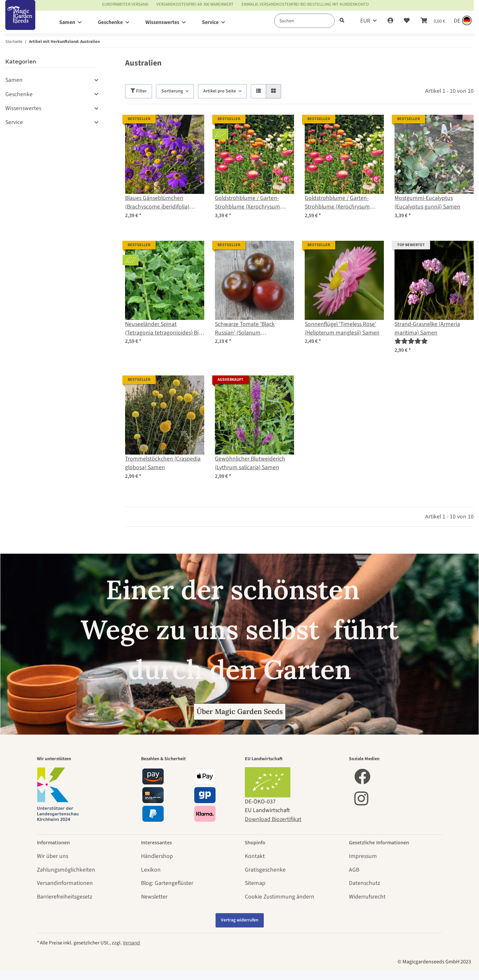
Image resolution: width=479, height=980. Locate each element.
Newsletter (154, 897)
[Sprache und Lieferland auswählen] (462, 21)
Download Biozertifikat (273, 819)
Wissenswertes (23, 108)
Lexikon (151, 870)
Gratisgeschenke (265, 870)
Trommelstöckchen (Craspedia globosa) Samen (163, 463)
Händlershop (157, 856)
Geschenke (19, 94)
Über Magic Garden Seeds (240, 711)
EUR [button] (365, 21)
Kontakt (255, 856)
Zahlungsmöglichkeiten (66, 870)
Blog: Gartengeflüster (167, 883)
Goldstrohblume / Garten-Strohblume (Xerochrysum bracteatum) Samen (337, 203)
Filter (139, 91)
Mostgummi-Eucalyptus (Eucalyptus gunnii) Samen (427, 202)
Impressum (363, 856)
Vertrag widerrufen (240, 920)
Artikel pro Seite (220, 91)
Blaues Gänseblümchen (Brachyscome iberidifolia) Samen (157, 203)
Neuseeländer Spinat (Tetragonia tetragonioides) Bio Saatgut (163, 329)
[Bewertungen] (411, 341)
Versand (131, 943)
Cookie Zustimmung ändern (280, 897)
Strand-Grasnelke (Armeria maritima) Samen (427, 328)
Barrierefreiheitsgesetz (65, 897)
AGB (354, 870)
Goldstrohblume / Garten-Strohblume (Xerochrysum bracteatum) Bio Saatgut (247, 203)
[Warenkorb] (433, 21)
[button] (390, 21)
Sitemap (255, 883)
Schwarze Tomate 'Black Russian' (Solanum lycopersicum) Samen (245, 329)
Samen (14, 80)
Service (14, 122)
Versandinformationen (65, 883)
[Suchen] (304, 21)
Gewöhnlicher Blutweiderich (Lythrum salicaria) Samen (250, 463)
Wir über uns (53, 856)
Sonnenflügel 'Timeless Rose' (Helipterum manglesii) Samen (342, 328)
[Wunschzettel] (407, 21)
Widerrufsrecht (367, 897)
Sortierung (172, 91)
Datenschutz (364, 883)
